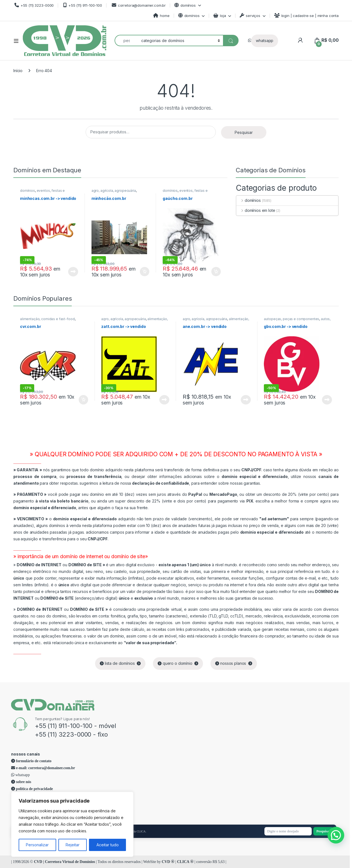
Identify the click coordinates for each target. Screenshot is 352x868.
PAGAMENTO (30, 494)
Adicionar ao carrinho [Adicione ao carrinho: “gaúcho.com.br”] (216, 272)
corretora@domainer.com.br (138, 5)
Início (18, 71)
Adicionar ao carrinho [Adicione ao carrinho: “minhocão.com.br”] (145, 272)
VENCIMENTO (31, 519)
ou (61, 565)
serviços (250, 15)
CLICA (185, 862)
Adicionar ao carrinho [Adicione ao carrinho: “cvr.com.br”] (83, 400)
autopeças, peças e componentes (292, 319)
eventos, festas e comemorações (42, 192)
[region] (72, 824)
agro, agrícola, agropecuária (114, 191)
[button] (336, 835)
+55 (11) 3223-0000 (34, 5)
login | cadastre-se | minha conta (306, 15)
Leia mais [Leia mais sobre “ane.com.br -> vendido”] (246, 400)
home (161, 15)
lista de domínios (120, 663)
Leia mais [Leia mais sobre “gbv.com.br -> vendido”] (327, 400)
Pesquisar (244, 132)
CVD (168, 862)
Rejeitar (73, 845)
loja (220, 15)
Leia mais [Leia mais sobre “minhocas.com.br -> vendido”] (73, 272)
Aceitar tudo (108, 845)
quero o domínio (178, 663)
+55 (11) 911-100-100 (82, 5)
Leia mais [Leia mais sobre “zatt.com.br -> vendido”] (164, 400)
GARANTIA (28, 470)
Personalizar (37, 845)
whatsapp (265, 41)
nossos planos (234, 663)
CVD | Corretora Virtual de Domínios (65, 862)
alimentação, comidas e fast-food (47, 319)
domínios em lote (256, 210)
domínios (185, 5)
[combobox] (126, 41)
